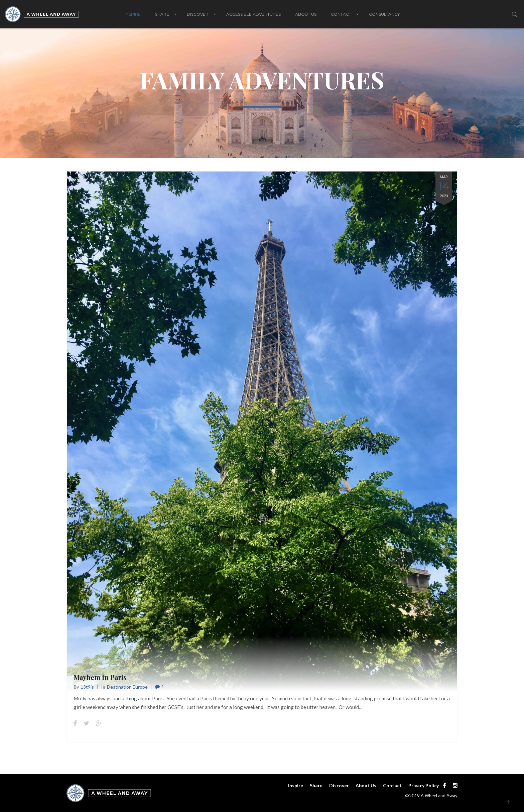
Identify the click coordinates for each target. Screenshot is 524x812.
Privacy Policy (424, 785)
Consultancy (384, 14)
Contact (341, 14)
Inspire (133, 14)
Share (162, 14)
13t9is (87, 687)
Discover (198, 14)
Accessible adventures (253, 14)
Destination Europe (127, 687)
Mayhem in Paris (100, 677)
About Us (306, 14)
